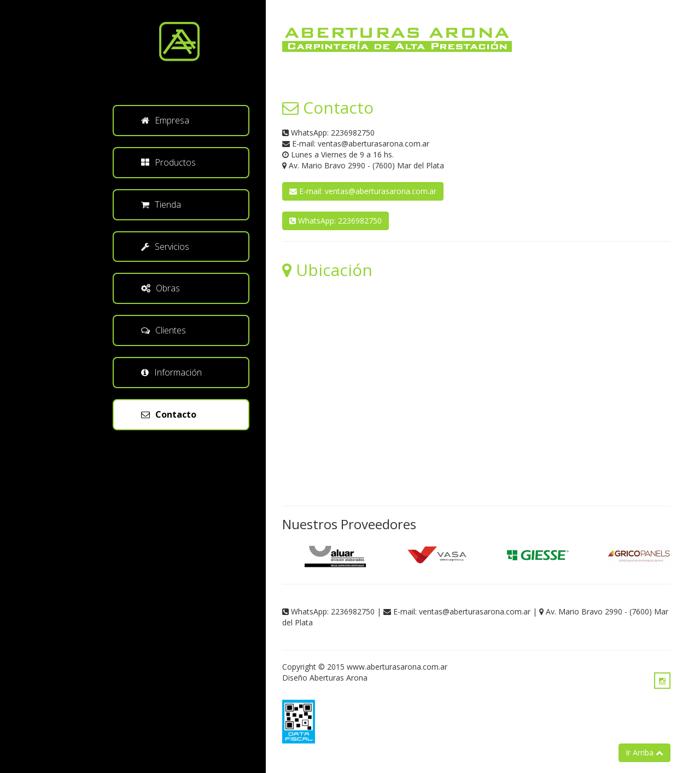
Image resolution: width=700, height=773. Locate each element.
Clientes (164, 330)
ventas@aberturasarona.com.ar (374, 144)
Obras (161, 288)
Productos (168, 162)
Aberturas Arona (339, 678)
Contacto (169, 414)
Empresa (165, 120)
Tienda (161, 204)
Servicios (165, 247)
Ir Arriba (644, 752)
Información (171, 372)
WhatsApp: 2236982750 (336, 221)
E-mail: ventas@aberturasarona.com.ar (363, 191)
